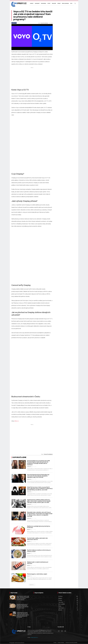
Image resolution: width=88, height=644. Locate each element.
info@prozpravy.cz (34, 637)
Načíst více (32, 585)
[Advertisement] (32, 77)
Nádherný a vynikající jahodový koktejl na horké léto (39, 527)
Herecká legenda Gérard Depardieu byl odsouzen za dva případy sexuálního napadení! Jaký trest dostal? (38, 476)
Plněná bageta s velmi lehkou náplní (37, 574)
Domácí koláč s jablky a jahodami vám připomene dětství (37, 539)
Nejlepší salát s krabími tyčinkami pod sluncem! (38, 563)
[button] (75, 3)
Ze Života (14, 23)
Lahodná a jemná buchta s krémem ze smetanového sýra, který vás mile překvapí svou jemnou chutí (22, 606)
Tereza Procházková (44, 23)
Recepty (29, 530)
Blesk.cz (17, 421)
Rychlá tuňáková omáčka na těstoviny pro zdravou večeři (39, 551)
